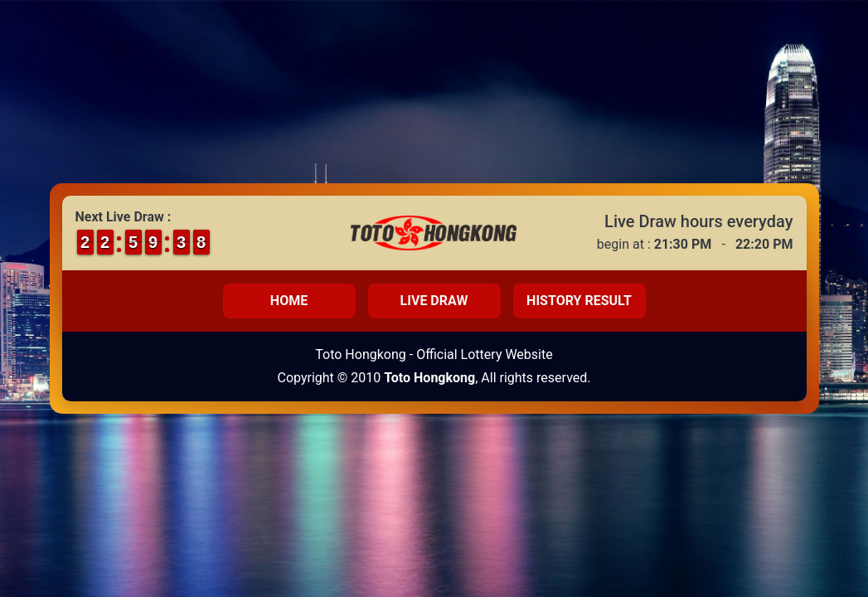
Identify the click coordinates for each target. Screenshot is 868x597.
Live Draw (434, 301)
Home (289, 301)
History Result (579, 301)
